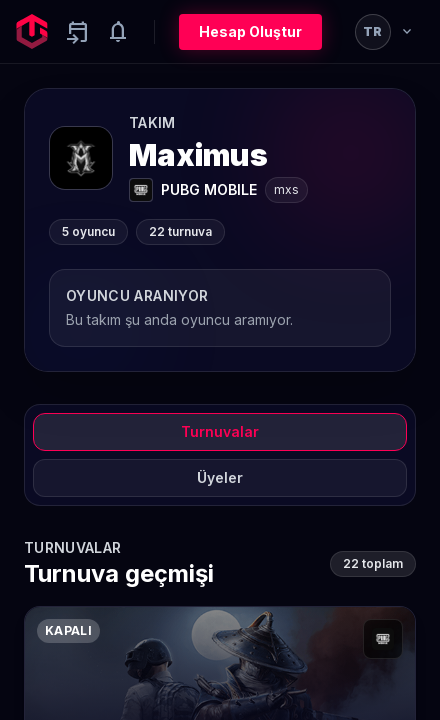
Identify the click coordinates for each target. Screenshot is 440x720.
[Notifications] (118, 32)
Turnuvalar (220, 431)
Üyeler (220, 477)
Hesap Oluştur (250, 31)
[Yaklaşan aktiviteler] (78, 32)
